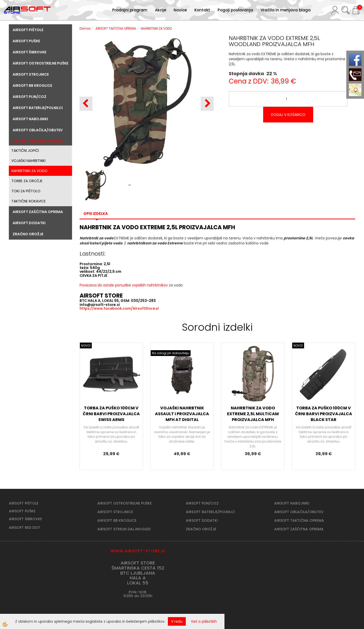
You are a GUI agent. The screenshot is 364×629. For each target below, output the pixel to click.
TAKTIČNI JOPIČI (25, 151)
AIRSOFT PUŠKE (22, 511)
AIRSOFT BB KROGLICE (117, 520)
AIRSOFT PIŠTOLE (24, 503)
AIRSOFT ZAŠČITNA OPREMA (299, 529)
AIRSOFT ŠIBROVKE (25, 519)
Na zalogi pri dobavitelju (171, 353)
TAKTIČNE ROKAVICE (29, 201)
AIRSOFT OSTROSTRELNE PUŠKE (124, 503)
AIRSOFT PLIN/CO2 (202, 503)
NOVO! (86, 345)
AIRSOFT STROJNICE (115, 512)
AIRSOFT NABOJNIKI (292, 503)
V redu (177, 621)
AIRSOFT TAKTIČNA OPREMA (116, 28)
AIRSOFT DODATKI (202, 520)
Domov (85, 28)
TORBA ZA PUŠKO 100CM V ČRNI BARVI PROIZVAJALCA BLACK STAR (324, 414)
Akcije (161, 10)
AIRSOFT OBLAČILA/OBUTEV (299, 512)
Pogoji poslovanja (235, 10)
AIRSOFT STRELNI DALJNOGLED (124, 529)
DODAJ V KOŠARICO (288, 115)
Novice (180, 10)
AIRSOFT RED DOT (25, 528)
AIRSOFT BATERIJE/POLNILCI (210, 512)
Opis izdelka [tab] (96, 214)
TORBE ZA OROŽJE (27, 181)
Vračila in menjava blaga (286, 10)
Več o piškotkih (204, 621)
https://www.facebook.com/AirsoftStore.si (119, 308)
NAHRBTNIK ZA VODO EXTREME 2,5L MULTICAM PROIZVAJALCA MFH (253, 414)
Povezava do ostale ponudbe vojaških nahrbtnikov (124, 285)
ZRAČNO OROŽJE (201, 529)
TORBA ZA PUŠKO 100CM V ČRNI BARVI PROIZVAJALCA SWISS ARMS (111, 414)
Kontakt (202, 10)
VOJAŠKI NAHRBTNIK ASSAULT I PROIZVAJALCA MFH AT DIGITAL (182, 414)
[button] (207, 104)
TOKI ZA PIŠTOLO (26, 191)
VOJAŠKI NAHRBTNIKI (28, 161)
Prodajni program (130, 10)
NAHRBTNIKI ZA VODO (29, 171)
